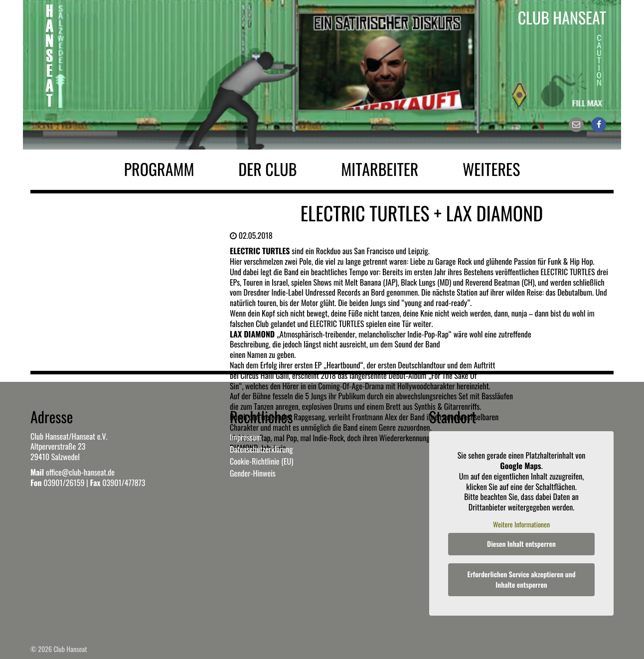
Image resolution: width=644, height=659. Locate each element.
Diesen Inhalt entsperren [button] (521, 544)
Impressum (246, 437)
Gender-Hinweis (253, 473)
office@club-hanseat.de (80, 472)
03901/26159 (64, 483)
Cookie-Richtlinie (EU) (261, 461)
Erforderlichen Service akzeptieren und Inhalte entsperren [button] (522, 580)
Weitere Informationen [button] (521, 524)
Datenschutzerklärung (261, 449)
